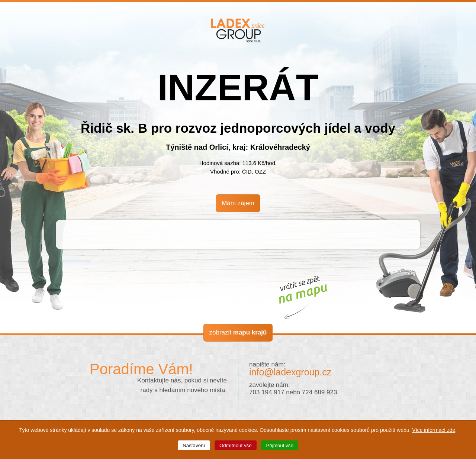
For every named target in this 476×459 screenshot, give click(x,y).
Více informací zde (434, 430)
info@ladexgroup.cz (290, 372)
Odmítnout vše (236, 445)
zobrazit (238, 332)
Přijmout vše (280, 445)
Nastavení (194, 445)
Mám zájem (238, 203)
